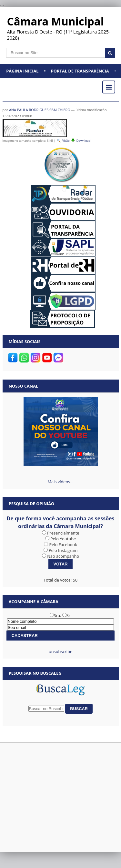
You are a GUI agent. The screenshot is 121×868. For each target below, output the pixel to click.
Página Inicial (22, 71)
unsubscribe (60, 651)
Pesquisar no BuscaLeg (35, 673)
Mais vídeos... (61, 482)
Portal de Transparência (80, 71)
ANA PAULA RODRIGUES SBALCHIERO (40, 110)
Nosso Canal (24, 386)
